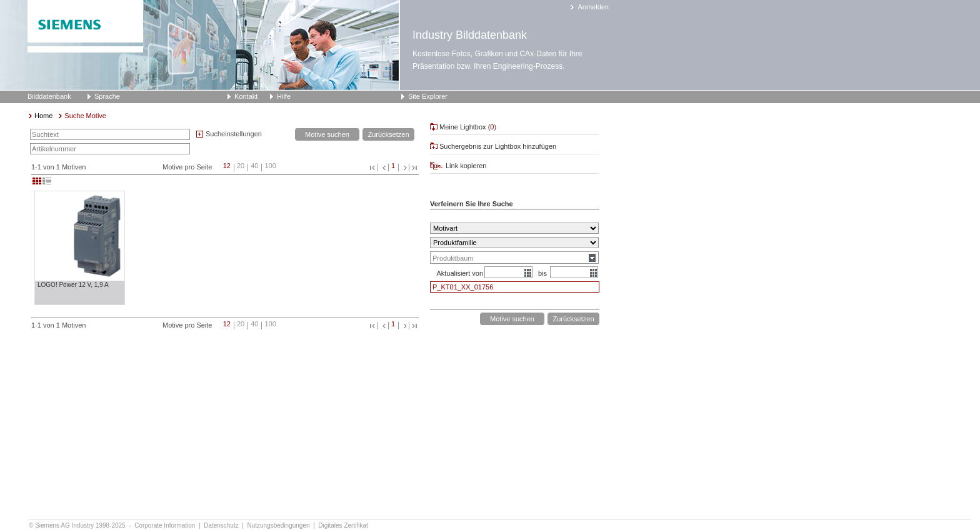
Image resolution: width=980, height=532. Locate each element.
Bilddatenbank (49, 96)
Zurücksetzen (388, 134)
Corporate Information (166, 525)
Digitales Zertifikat (343, 525)
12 (227, 166)
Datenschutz (222, 525)
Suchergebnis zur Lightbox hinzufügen (498, 146)
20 (241, 166)
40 (254, 166)
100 (270, 166)
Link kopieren (466, 166)
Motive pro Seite (187, 167)
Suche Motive (85, 116)
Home (43, 116)
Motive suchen (327, 134)
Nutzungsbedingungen (279, 525)
